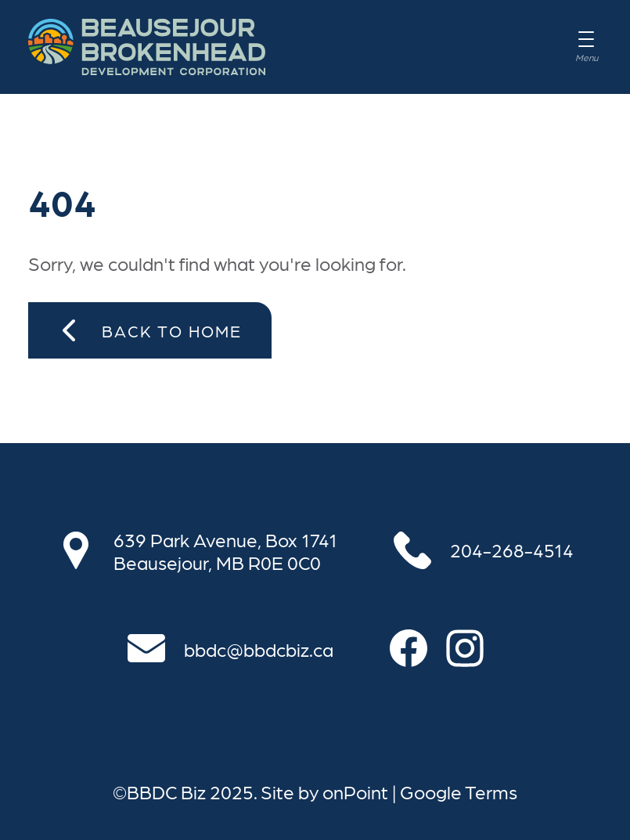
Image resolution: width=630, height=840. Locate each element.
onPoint (355, 791)
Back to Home (150, 330)
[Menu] (586, 47)
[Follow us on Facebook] (418, 648)
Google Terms (459, 791)
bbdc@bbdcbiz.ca (259, 649)
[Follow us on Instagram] (474, 648)
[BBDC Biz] (147, 47)
